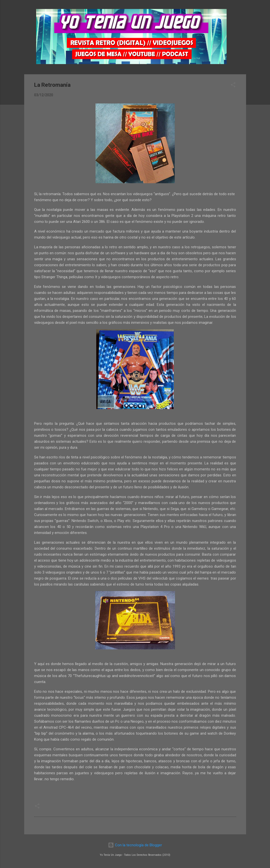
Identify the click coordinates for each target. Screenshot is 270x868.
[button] (233, 86)
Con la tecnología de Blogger (135, 845)
